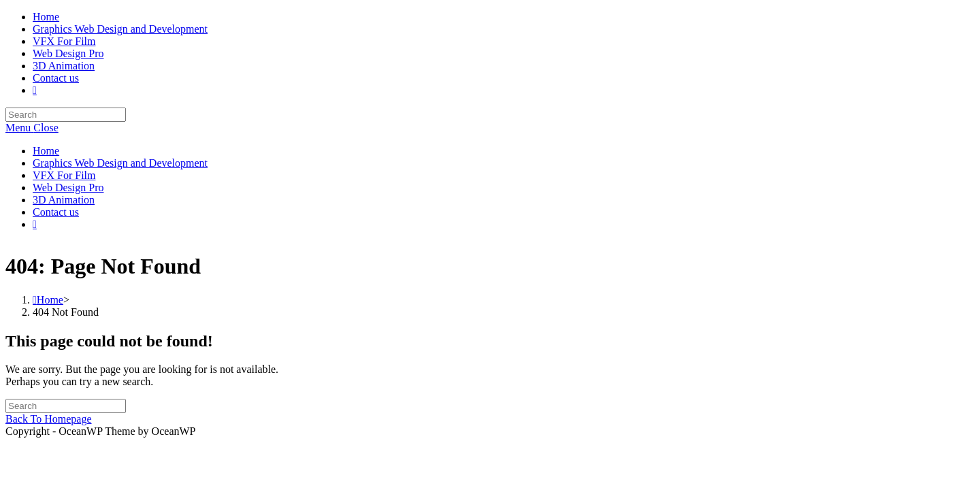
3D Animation (64, 200)
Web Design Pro (68, 187)
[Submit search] (136, 249)
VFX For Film (64, 175)
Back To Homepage (49, 436)
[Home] (48, 316)
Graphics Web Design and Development (120, 163)
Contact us (56, 212)
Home (46, 151)
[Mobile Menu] (32, 128)
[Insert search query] (66, 115)
